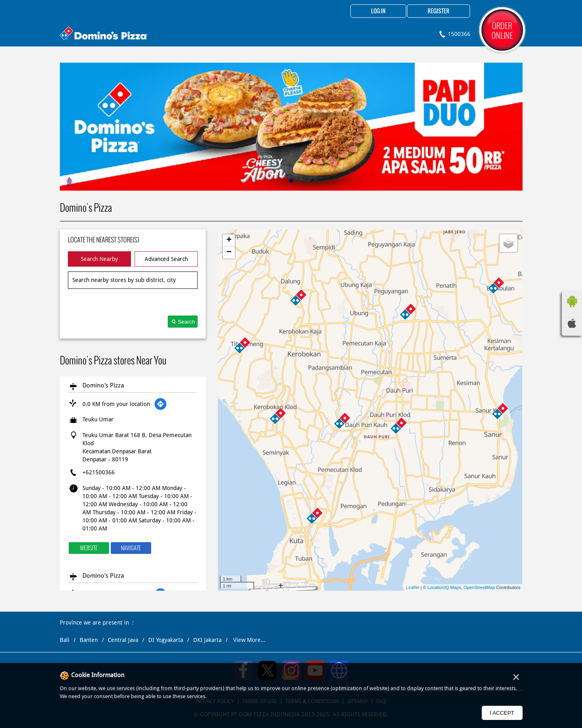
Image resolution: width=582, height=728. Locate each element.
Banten (89, 640)
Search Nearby (99, 259)
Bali (65, 640)
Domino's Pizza (103, 385)
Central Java (123, 640)
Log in (378, 11)
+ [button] (229, 240)
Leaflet (412, 587)
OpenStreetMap (479, 587)
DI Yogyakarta (166, 640)
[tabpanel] (291, 127)
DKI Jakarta (207, 640)
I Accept (502, 713)
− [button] (229, 252)
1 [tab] (291, 181)
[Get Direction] (160, 404)
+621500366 (99, 472)
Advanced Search (166, 259)
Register (439, 11)
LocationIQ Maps (444, 587)
